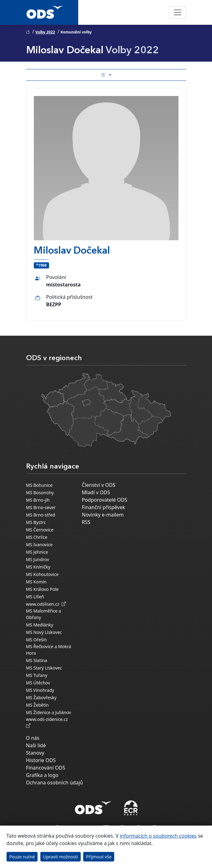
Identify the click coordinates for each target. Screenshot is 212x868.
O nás (33, 738)
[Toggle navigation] (178, 12)
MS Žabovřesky (41, 698)
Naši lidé (36, 745)
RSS (86, 522)
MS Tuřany (37, 675)
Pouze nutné (22, 857)
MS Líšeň (35, 597)
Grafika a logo (42, 775)
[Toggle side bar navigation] (106, 75)
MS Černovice (40, 530)
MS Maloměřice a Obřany (44, 614)
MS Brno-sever (41, 507)
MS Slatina (37, 660)
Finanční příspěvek (104, 507)
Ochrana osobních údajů (55, 783)
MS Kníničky (38, 567)
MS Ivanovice (39, 545)
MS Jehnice (37, 552)
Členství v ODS (99, 485)
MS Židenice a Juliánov (49, 712)
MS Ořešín (36, 640)
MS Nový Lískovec (44, 632)
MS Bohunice (39, 485)
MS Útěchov (38, 683)
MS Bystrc (36, 522)
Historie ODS (41, 760)
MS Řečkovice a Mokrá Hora (49, 650)
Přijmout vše (99, 857)
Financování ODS (46, 768)
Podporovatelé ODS (105, 500)
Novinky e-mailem (103, 515)
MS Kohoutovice (43, 574)
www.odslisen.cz (46, 604)
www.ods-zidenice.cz (48, 722)
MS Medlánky (40, 625)
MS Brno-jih (38, 500)
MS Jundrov (38, 559)
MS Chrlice (37, 537)
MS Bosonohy (40, 493)
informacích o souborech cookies (158, 836)
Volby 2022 (45, 32)
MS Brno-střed (41, 515)
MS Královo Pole (43, 589)
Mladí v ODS (96, 492)
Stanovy (35, 753)
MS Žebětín (38, 705)
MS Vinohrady (40, 690)
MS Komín (36, 582)
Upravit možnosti (61, 857)
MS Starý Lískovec (44, 668)
